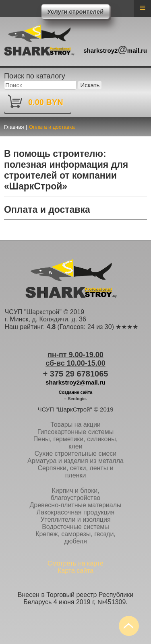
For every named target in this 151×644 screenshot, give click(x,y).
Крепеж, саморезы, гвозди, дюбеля (75, 538)
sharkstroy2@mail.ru (75, 382)
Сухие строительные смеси (76, 454)
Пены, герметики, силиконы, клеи (75, 443)
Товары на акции (75, 425)
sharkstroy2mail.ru (115, 49)
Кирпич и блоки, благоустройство (75, 494)
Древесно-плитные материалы (75, 505)
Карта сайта (75, 571)
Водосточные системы (75, 527)
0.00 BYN (46, 102)
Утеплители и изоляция (75, 520)
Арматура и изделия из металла (75, 461)
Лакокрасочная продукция (75, 512)
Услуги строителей (76, 11)
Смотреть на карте (75, 563)
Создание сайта (76, 392)
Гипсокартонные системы (75, 432)
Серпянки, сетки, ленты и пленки (75, 472)
